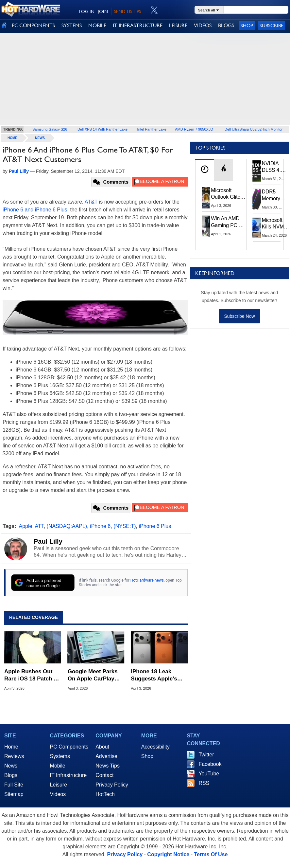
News (40, 138)
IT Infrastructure (68, 775)
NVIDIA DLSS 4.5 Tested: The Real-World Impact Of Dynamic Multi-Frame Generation (274, 167)
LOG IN (87, 11)
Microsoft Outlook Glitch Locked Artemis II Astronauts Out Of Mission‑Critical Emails (228, 194)
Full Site (14, 785)
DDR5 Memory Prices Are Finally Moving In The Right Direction (273, 195)
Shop (247, 25)
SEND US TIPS (128, 11)
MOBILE (97, 25)
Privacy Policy (112, 785)
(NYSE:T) (125, 526)
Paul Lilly (48, 541)
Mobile (58, 766)
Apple (26, 526)
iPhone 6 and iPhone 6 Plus (35, 210)
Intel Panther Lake (152, 129)
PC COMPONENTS (33, 25)
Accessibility (155, 747)
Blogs (11, 775)
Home (11, 747)
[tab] (205, 170)
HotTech (105, 794)
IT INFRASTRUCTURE (138, 25)
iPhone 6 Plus (155, 526)
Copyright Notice (168, 854)
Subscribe (272, 25)
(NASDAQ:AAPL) (67, 526)
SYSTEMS (72, 25)
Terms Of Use (211, 854)
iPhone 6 (100, 526)
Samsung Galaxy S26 (50, 129)
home (12, 138)
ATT (39, 526)
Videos (58, 794)
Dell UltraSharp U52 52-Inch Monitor (254, 129)
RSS (204, 783)
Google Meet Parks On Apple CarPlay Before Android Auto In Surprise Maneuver (96, 675)
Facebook (210, 764)
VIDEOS (203, 25)
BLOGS (226, 25)
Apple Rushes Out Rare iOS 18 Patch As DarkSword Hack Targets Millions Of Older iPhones (32, 675)
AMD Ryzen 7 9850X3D (194, 129)
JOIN (103, 11)
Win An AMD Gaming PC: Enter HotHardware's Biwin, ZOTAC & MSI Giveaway (228, 222)
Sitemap (14, 794)
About (102, 747)
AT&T (91, 202)
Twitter (206, 755)
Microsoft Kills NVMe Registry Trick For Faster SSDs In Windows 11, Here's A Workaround (276, 224)
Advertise (106, 756)
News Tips (108, 766)
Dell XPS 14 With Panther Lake (102, 129)
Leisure (59, 785)
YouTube (209, 774)
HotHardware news (147, 580)
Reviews (14, 756)
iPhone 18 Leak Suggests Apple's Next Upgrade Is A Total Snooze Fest (154, 675)
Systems (60, 756)
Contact (104, 775)
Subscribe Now (239, 316)
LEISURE (178, 25)
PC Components (69, 747)
